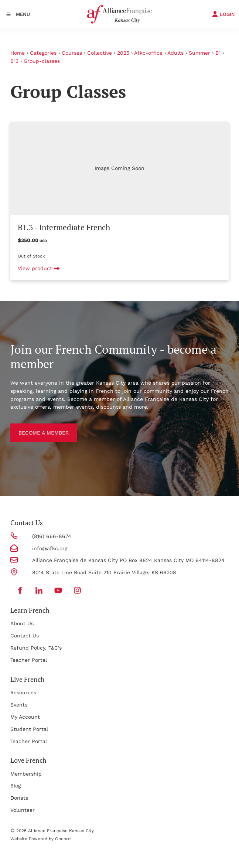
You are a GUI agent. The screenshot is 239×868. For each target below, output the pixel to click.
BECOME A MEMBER (35, 427)
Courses (72, 53)
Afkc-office (148, 53)
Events (19, 705)
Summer (199, 53)
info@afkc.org (50, 548)
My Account (25, 717)
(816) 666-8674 (52, 536)
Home (18, 53)
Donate (19, 798)
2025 (123, 53)
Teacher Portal (29, 660)
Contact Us (25, 636)
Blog (16, 786)
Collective (100, 53)
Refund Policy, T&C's (36, 648)
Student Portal (29, 729)
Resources (23, 692)
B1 (218, 53)
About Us (22, 623)
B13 (14, 61)
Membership (26, 774)
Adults (175, 53)
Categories (43, 53)
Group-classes (42, 61)
